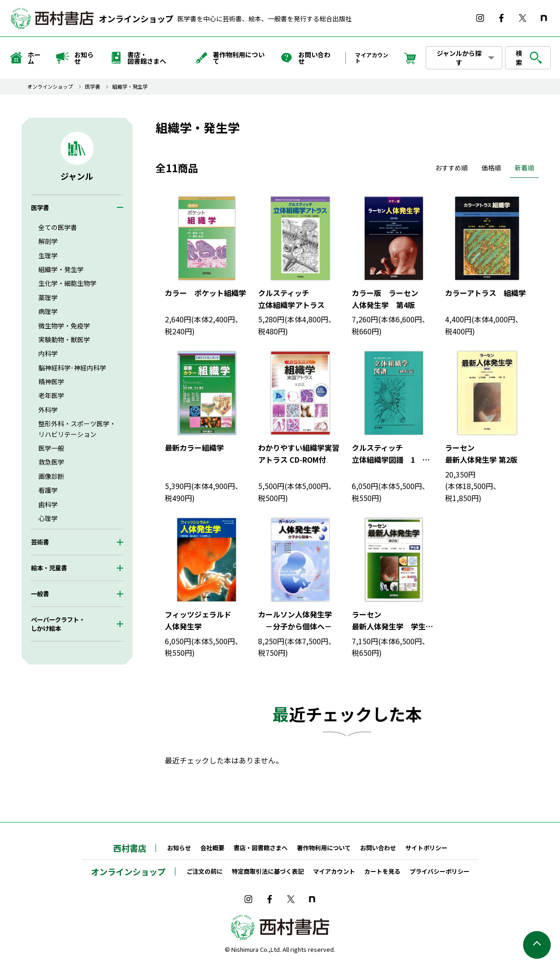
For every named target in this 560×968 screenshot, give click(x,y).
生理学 (48, 255)
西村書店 (130, 848)
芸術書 (40, 542)
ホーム (25, 58)
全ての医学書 (58, 227)
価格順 (491, 168)
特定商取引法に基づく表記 (268, 871)
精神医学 (51, 381)
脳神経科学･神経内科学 (72, 368)
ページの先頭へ (537, 945)
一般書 (40, 594)
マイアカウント (372, 57)
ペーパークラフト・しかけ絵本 (58, 624)
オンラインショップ (136, 18)
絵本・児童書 (49, 568)
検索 (529, 58)
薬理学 (48, 297)
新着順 (524, 168)
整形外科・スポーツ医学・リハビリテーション (77, 429)
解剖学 (48, 241)
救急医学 (51, 462)
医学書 (93, 87)
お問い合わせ (305, 58)
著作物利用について (229, 58)
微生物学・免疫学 (64, 326)
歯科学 (48, 504)
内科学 (48, 353)
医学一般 (51, 448)
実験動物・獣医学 (64, 339)
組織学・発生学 (130, 87)
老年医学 (51, 395)
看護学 (48, 490)
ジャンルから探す (459, 58)
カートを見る (382, 871)
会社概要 (212, 848)
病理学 (48, 311)
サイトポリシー (426, 848)
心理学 (48, 518)
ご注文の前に (205, 871)
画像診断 (51, 476)
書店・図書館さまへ (138, 58)
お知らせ (75, 58)
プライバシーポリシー (440, 871)
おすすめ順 (452, 168)
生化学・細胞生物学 (67, 283)
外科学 (48, 410)
